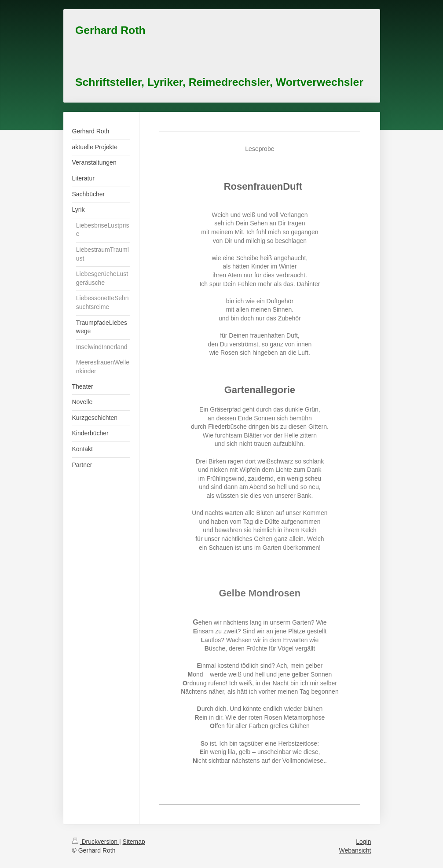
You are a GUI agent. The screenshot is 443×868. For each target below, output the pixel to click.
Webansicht (355, 850)
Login (363, 842)
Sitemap (134, 842)
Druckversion (96, 842)
